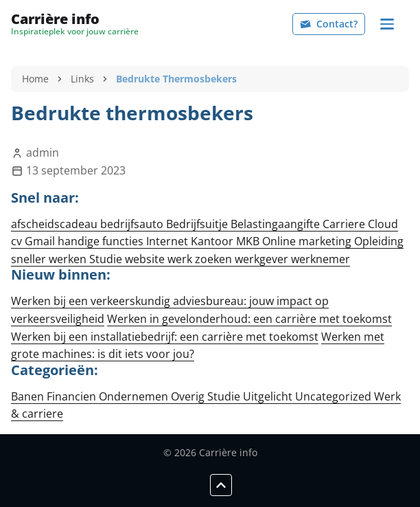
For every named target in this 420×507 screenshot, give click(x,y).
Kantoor (213, 241)
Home (35, 79)
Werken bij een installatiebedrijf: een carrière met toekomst (165, 337)
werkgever (263, 259)
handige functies (102, 241)
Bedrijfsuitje (198, 224)
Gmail (41, 241)
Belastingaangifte (277, 224)
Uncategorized (335, 396)
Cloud (383, 224)
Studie (107, 259)
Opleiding (379, 241)
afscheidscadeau (56, 224)
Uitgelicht (269, 396)
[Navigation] (387, 24)
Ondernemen (135, 396)
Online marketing (308, 241)
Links (82, 79)
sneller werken (50, 259)
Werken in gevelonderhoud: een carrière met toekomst (249, 319)
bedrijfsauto (133, 224)
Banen (29, 396)
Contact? (329, 24)
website (146, 259)
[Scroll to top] (221, 485)
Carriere (345, 224)
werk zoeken (201, 259)
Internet (168, 241)
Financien (73, 396)
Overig (189, 396)
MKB (249, 241)
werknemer (320, 259)
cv (18, 241)
